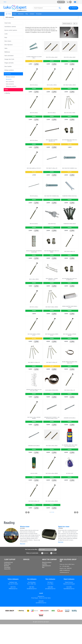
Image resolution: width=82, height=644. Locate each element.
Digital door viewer (64, 527)
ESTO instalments (10, 18)
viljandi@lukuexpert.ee (69, 589)
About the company (47, 562)
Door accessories (10, 82)
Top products (7, 567)
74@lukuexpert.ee (13, 589)
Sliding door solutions (11, 86)
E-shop (9, 14)
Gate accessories (10, 84)
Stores (5, 2)
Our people (39, 14)
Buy (37, 64)
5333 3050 (69, 587)
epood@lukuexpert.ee (41, 603)
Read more (23, 544)
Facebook (46, 553)
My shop (62, 2)
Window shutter (25, 527)
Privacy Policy (7, 564)
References (21, 14)
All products (73, 8)
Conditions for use (8, 562)
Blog (27, 14)
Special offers (7, 569)
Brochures (7, 566)
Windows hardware (10, 77)
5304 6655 (41, 601)
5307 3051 (32, 587)
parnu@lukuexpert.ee (50, 589)
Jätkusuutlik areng (46, 566)
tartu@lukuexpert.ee (32, 589)
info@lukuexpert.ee (64, 573)
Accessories (9, 79)
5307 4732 (13, 587)
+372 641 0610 (66, 567)
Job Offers (45, 564)
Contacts (32, 14)
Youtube (55, 553)
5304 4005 (50, 587)
